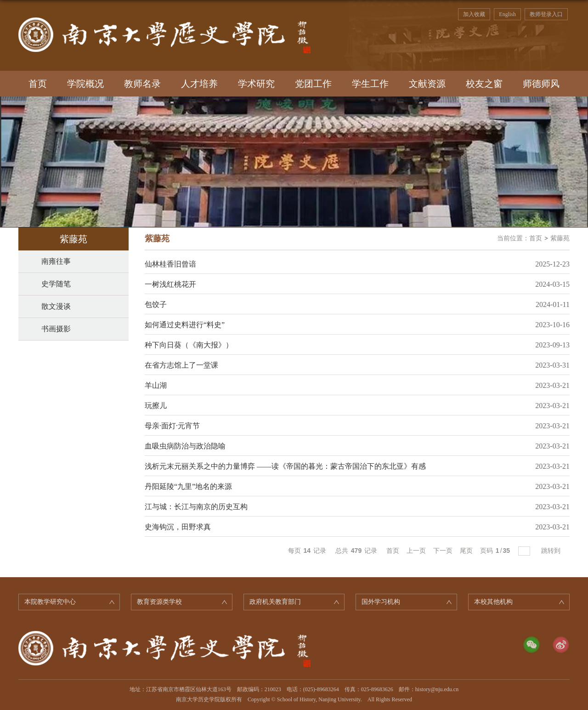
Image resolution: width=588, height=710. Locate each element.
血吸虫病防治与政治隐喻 (185, 446)
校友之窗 (484, 84)
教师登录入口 (546, 14)
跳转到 (552, 551)
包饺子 (156, 304)
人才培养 (199, 84)
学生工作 (370, 84)
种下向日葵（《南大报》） (189, 345)
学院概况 (85, 84)
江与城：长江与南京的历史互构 (196, 507)
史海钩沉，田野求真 (178, 527)
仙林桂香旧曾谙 (170, 264)
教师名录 (142, 84)
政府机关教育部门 (275, 602)
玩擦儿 (156, 406)
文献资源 (427, 84)
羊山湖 (156, 385)
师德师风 (541, 84)
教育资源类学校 (159, 602)
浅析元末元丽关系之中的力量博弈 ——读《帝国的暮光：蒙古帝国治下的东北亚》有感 (285, 466)
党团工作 (313, 84)
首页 (38, 84)
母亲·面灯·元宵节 (172, 426)
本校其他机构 (493, 602)
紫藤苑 (560, 238)
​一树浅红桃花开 (170, 284)
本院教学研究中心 (50, 602)
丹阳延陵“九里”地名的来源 (188, 486)
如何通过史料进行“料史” (185, 325)
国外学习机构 (381, 602)
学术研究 (256, 84)
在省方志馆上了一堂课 (181, 365)
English (507, 14)
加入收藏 (474, 14)
